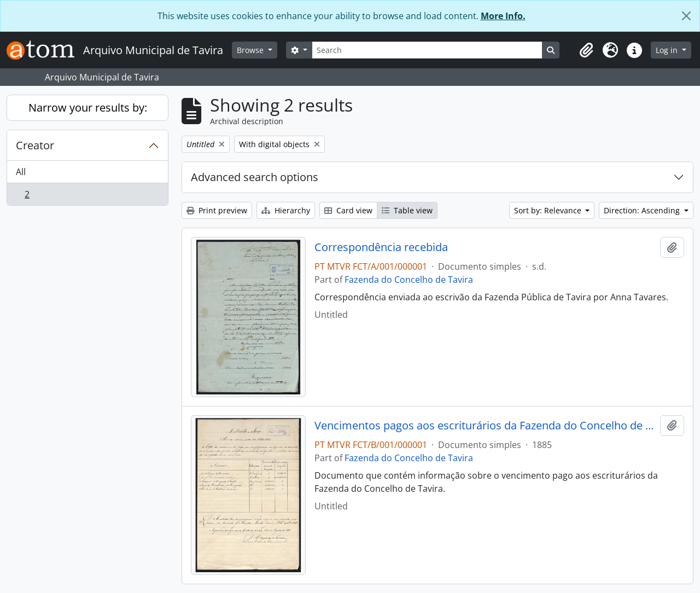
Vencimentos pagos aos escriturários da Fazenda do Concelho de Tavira (485, 426)
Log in (668, 50)
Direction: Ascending (643, 210)
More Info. (503, 16)
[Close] (686, 16)
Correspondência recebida (381, 247)
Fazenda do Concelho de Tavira (409, 280)
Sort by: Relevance (549, 210)
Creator (35, 145)
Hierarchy (286, 210)
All (21, 172)
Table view (407, 210)
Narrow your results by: (88, 107)
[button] (586, 50)
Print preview (217, 210)
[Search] (427, 50)
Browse (251, 50)
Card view (348, 210)
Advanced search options (255, 177)
